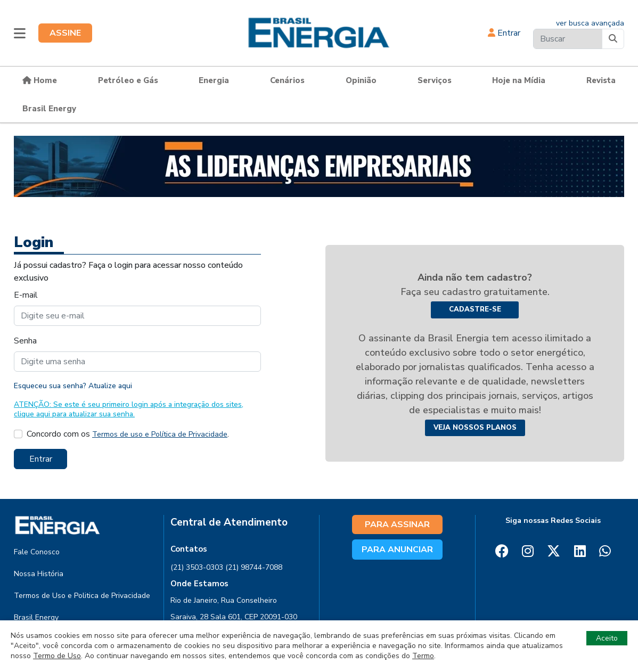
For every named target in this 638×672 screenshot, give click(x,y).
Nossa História (39, 574)
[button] (20, 33)
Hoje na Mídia (519, 80)
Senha (25, 341)
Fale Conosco (37, 552)
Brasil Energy (49, 109)
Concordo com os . (128, 434)
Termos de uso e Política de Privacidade (160, 434)
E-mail (26, 295)
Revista (601, 80)
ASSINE (65, 33)
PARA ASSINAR (397, 525)
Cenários (287, 80)
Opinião (361, 80)
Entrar (504, 33)
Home (40, 80)
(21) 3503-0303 (197, 567)
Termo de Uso (57, 656)
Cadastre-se (475, 309)
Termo (423, 656)
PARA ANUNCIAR (397, 550)
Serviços (435, 80)
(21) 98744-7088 (254, 567)
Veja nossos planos (475, 428)
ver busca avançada (590, 23)
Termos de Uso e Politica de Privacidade (82, 596)
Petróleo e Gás (128, 80)
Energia (214, 80)
